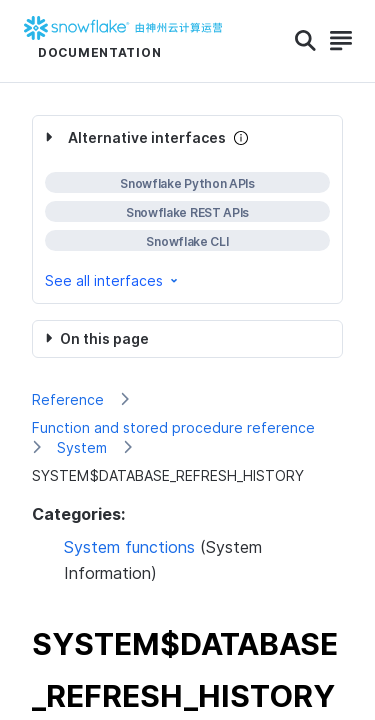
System (82, 447)
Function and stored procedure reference (173, 427)
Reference (68, 399)
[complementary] (187, 209)
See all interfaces (113, 280)
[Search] (305, 41)
